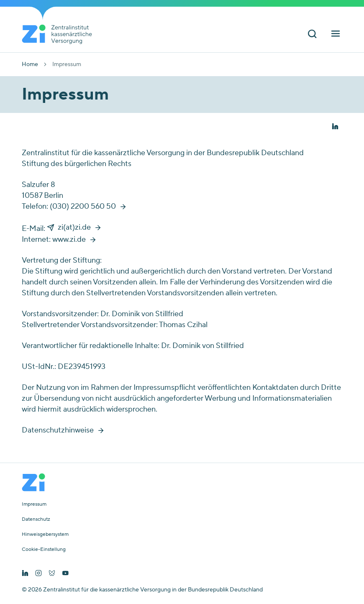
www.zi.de (69, 239)
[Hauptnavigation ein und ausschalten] (336, 35)
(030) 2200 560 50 (83, 206)
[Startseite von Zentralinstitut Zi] (60, 34)
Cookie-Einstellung (44, 550)
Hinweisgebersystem (45, 535)
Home (30, 64)
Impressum (34, 504)
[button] (335, 127)
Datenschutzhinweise (58, 430)
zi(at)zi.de (74, 227)
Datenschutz (36, 520)
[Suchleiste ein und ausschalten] (312, 35)
